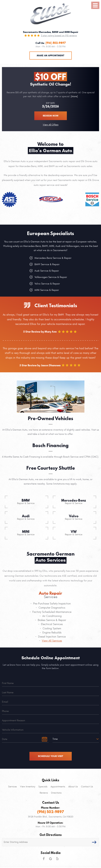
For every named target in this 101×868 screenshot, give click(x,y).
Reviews (44, 793)
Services (12, 787)
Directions (56, 793)
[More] (74, 96)
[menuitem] (12, 787)
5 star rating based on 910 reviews (59, 36)
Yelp (57, 859)
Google (51, 859)
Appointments (58, 787)
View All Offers (51, 125)
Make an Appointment (50, 55)
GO (94, 842)
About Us (73, 787)
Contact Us (87, 787)
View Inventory (28, 787)
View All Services (52, 641)
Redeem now (51, 116)
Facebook (44, 859)
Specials (43, 787)
